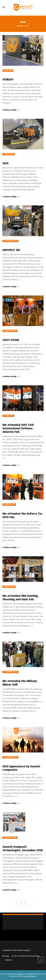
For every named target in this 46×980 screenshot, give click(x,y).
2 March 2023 (9, 154)
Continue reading (9, 110)
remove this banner (30, 976)
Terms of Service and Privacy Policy (26, 956)
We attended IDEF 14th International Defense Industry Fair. (18, 428)
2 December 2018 (10, 838)
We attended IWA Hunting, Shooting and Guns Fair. (20, 598)
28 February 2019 (10, 672)
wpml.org (20, 974)
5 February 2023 (10, 331)
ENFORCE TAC (11, 250)
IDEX (6, 163)
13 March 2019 (9, 587)
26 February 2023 (10, 241)
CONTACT (8, 960)
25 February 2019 (10, 757)
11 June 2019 (8, 416)
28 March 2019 (9, 504)
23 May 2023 (8, 70)
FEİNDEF (8, 80)
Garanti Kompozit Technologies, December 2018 (23, 848)
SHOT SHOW (11, 340)
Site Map (6, 956)
